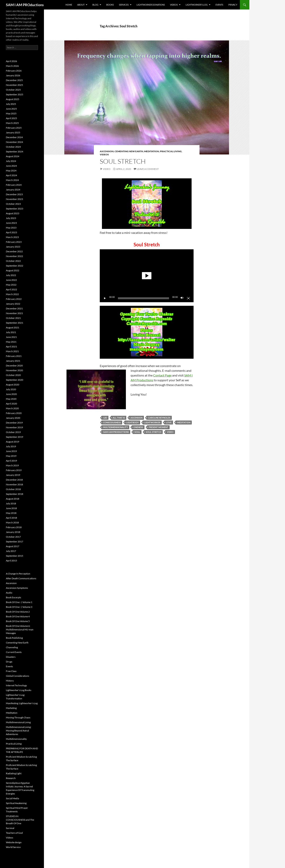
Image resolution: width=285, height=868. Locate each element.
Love (169, 422)
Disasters (11, 657)
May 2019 (11, 456)
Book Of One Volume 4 (18, 616)
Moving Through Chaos (18, 717)
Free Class (11, 671)
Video (107, 169)
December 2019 (14, 423)
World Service (13, 847)
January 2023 (13, 247)
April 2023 (11, 232)
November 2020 (14, 370)
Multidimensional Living (18, 722)
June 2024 (11, 166)
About (81, 5)
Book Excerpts (13, 597)
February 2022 (14, 299)
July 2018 (11, 503)
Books (110, 5)
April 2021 (11, 347)
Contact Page (162, 375)
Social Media (12, 798)
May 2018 (11, 513)
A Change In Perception (18, 574)
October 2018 (13, 489)
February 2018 (14, 527)
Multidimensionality (115, 427)
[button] (147, 276)
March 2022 (12, 294)
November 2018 (14, 484)
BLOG (95, 5)
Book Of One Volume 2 (18, 612)
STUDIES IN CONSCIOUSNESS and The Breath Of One (20, 820)
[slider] (144, 298)
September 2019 (15, 437)
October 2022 (13, 261)
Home (69, 5)
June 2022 (11, 280)
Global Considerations (18, 676)
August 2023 (13, 213)
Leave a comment (148, 169)
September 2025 (15, 94)
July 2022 (11, 275)
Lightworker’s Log (197, 5)
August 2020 (13, 385)
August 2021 (13, 327)
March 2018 (12, 522)
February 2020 (14, 413)
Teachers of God (14, 833)
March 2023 (12, 237)
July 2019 (11, 446)
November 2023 (14, 199)
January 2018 (13, 532)
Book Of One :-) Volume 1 (19, 602)
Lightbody (133, 422)
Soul (137, 432)
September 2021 (15, 323)
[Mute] (182, 298)
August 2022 (13, 270)
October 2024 (13, 147)
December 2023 (14, 194)
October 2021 (13, 318)
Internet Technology (16, 685)
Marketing (11, 708)
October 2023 (13, 204)
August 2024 (13, 156)
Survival (10, 828)
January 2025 (13, 132)
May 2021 (11, 342)
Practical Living (171, 151)
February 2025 (14, 128)
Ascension (107, 151)
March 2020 (12, 408)
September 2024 (15, 152)
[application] (147, 276)
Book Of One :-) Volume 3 (19, 607)
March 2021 (12, 351)
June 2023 (11, 223)
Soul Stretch (123, 161)
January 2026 (13, 75)
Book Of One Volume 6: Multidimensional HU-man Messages (20, 629)
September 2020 (15, 380)
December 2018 (14, 480)
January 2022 (13, 304)
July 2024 (11, 161)
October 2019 (13, 432)
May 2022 (11, 285)
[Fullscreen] (188, 298)
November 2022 (14, 256)
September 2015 (15, 556)
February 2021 (14, 356)
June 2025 (11, 109)
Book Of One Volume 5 (18, 621)
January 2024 (13, 190)
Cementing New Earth (129, 151)
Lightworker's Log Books (19, 690)
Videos (174, 5)
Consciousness (112, 422)
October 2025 (13, 90)
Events (219, 5)
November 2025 (14, 85)
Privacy (233, 5)
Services (124, 5)
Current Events (14, 652)
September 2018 (15, 494)
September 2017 (15, 542)
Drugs (9, 662)
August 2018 (13, 499)
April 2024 (11, 175)
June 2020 (11, 394)
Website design (14, 842)
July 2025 (11, 104)
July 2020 (11, 389)
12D (105, 418)
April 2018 (11, 518)
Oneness (138, 427)
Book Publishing (14, 638)
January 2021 (13, 361)
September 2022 (15, 266)
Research (11, 778)
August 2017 (13, 546)
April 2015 (11, 561)
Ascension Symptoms (17, 588)
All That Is (119, 418)
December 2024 (14, 137)
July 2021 (11, 332)
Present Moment (158, 427)
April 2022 (11, 289)
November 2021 (14, 313)
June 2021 (11, 337)
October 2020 (13, 375)
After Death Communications (21, 578)
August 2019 (13, 442)
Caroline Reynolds (159, 418)
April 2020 (11, 404)
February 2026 (14, 71)
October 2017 (13, 537)
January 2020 (13, 418)
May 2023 (11, 228)
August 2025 (13, 99)
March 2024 (12, 180)
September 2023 (15, 209)
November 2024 (14, 142)
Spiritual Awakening (16, 803)
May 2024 (11, 171)
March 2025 (12, 123)
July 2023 (11, 218)
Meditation (152, 151)
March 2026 (12, 66)
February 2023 (14, 242)
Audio (9, 593)
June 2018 (11, 508)
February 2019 (14, 470)
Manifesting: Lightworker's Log (22, 703)
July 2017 (11, 551)
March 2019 (12, 465)
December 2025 (14, 80)
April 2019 (11, 461)
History (10, 681)
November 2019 (14, 427)
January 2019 (13, 475)
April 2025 (11, 118)
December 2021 (14, 308)
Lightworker (152, 422)
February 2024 (14, 185)
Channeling (12, 647)
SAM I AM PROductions (25, 5)
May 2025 (11, 113)
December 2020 (14, 366)
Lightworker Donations (151, 5)
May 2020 (11, 399)
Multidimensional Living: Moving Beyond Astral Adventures (19, 731)
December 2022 (14, 251)
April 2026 (11, 61)
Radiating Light (14, 773)
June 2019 (11, 451)
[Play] (105, 298)
